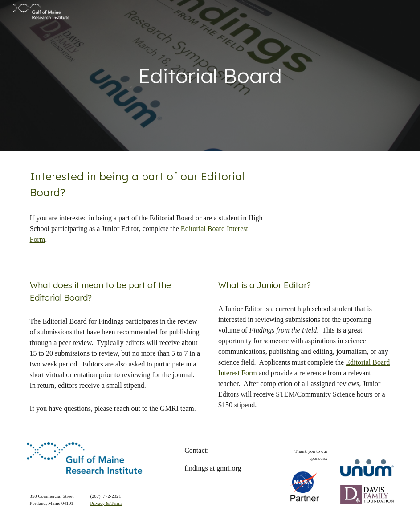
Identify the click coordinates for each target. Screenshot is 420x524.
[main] (210, 76)
